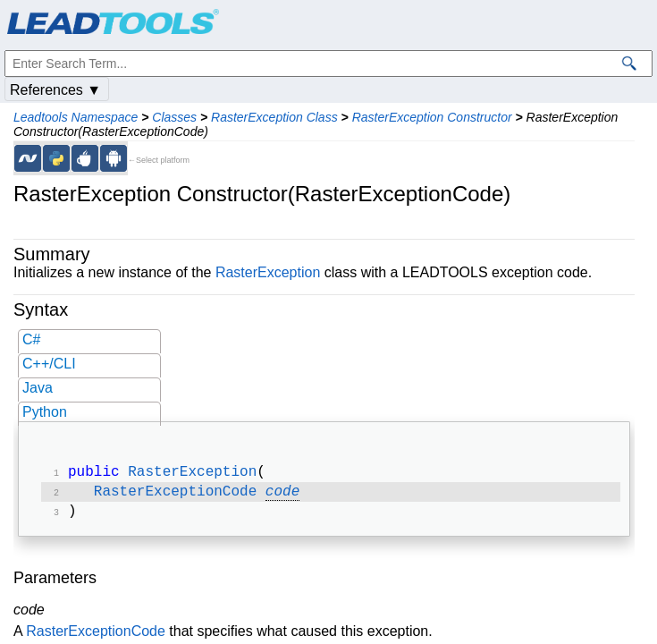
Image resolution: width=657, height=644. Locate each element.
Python (45, 412)
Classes (174, 117)
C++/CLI (49, 364)
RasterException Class (274, 117)
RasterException (268, 272)
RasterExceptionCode (175, 496)
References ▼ (55, 90)
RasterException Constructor (432, 117)
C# (31, 339)
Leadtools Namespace (76, 117)
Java (38, 388)
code (282, 496)
